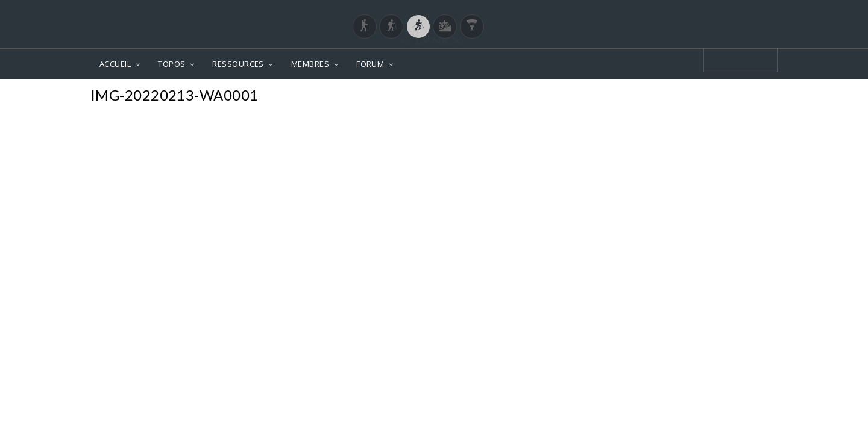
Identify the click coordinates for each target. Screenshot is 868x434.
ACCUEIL (115, 64)
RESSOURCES (238, 64)
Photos (754, 97)
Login (715, 11)
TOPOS (171, 64)
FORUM (370, 64)
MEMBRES (310, 64)
